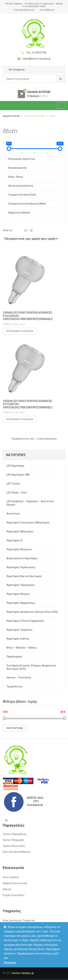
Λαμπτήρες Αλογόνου (19, 549)
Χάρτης (7, 889)
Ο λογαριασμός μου (24, 10)
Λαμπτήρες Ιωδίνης (18, 639)
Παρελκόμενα (14, 657)
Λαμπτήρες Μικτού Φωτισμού (24, 576)
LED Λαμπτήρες (16, 466)
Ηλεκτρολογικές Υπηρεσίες (19, 920)
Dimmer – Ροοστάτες (19, 678)
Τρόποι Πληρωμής (13, 840)
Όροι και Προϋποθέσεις (17, 852)
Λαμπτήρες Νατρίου (18, 594)
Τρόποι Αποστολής (14, 846)
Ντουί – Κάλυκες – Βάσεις (22, 648)
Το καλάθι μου (47, 10)
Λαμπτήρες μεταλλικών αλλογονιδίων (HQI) (32, 612)
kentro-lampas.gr (23, 973)
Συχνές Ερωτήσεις (14, 895)
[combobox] (34, 79)
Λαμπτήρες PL (15, 540)
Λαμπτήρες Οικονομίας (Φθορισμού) (28, 523)
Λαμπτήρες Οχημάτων (19, 630)
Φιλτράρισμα (15, 728)
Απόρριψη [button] (10, 962)
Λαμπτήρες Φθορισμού (20, 531)
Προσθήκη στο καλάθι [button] (20, 333)
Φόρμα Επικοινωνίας (15, 883)
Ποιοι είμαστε (11, 877)
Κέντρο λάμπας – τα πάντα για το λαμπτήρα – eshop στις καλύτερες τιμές (34, 5)
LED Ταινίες (13, 484)
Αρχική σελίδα (11, 116)
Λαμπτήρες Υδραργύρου (21, 585)
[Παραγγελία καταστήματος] (31, 239)
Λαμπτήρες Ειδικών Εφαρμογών (25, 621)
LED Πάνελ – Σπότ (17, 493)
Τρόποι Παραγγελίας (15, 834)
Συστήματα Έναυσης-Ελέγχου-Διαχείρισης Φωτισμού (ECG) (31, 667)
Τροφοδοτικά (14, 687)
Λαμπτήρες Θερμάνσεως (21, 603)
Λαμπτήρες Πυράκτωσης (21, 567)
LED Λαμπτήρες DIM (18, 475)
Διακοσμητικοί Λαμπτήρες (22, 558)
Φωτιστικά (13, 514)
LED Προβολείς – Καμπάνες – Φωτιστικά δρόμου (30, 503)
